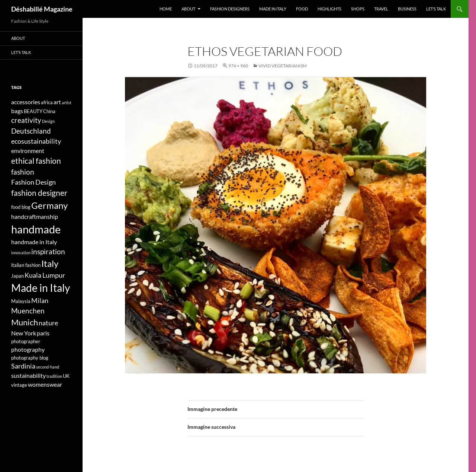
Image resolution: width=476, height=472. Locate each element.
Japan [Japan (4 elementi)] (17, 276)
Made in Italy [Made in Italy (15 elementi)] (41, 288)
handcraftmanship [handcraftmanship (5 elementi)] (35, 216)
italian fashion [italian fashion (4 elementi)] (26, 265)
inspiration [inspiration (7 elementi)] (48, 251)
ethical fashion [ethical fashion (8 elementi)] (36, 161)
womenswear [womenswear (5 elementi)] (45, 384)
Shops (358, 9)
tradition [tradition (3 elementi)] (54, 376)
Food (302, 9)
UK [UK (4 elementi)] (66, 376)
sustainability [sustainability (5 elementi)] (28, 375)
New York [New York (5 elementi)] (24, 333)
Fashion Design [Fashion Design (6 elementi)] (33, 182)
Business (407, 9)
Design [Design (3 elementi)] (48, 121)
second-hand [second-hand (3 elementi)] (48, 367)
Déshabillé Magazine (42, 9)
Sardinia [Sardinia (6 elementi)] (23, 366)
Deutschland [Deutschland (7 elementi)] (31, 131)
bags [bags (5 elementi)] (17, 111)
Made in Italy (273, 9)
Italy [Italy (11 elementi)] (50, 263)
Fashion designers (230, 9)
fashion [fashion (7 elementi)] (23, 172)
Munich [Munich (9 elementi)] (25, 322)
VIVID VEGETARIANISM (283, 66)
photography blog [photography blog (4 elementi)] (30, 358)
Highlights (329, 9)
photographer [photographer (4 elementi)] (26, 341)
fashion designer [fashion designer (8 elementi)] (39, 193)
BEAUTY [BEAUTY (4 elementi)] (33, 111)
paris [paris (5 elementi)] (43, 333)
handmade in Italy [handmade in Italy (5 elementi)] (34, 242)
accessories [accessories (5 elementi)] (26, 102)
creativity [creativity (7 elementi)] (26, 120)
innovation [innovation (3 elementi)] (21, 253)
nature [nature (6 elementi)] (48, 323)
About (188, 9)
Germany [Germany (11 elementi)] (49, 205)
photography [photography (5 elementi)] (28, 349)
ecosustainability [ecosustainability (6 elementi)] (36, 141)
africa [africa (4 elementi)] (47, 102)
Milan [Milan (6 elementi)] (40, 301)
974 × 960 (238, 66)
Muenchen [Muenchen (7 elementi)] (28, 311)
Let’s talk (436, 9)
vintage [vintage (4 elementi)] (19, 385)
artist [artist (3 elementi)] (67, 103)
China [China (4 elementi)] (49, 111)
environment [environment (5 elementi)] (28, 151)
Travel (381, 9)
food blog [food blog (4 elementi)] (21, 207)
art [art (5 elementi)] (57, 102)
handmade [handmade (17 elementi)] (36, 229)
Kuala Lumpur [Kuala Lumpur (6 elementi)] (45, 275)
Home (166, 9)
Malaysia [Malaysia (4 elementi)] (21, 301)
